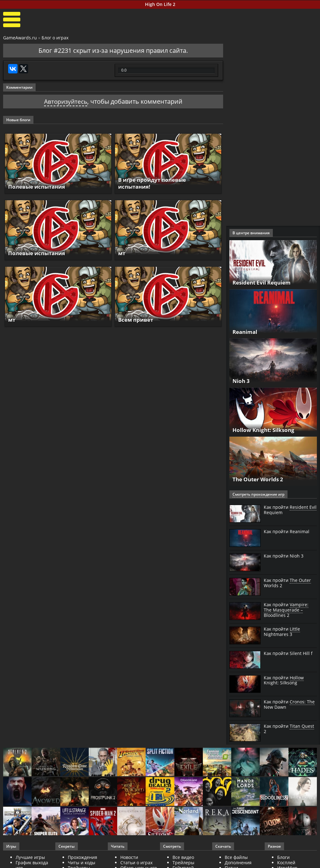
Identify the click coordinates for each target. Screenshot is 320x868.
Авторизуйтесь (65, 101)
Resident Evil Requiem (264, 283)
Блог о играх (55, 38)
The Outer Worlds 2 (260, 479)
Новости (129, 857)
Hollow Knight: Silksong (266, 430)
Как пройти (290, 510)
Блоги (283, 857)
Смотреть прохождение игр (258, 494)
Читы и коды (82, 863)
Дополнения (238, 863)
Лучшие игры (30, 857)
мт (122, 253)
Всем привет (137, 320)
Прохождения (82, 857)
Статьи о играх (136, 863)
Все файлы (236, 857)
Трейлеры (183, 863)
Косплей (286, 863)
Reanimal (246, 332)
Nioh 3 (242, 381)
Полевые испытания (39, 186)
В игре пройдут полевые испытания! (155, 183)
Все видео (183, 857)
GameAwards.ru (20, 38)
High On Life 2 (160, 4)
